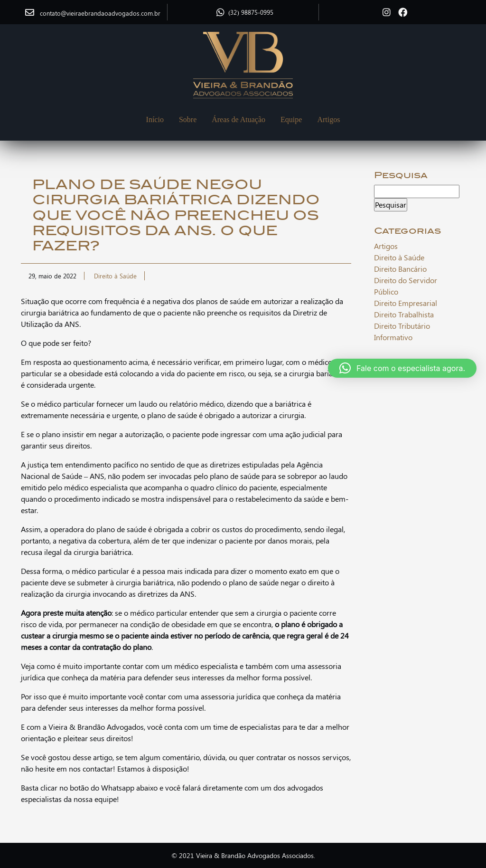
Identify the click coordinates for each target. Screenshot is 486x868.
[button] (402, 368)
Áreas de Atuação (238, 119)
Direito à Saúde (115, 276)
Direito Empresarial (406, 303)
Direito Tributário (402, 326)
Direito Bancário (400, 269)
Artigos (328, 119)
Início (155, 119)
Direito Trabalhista (404, 314)
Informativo (393, 337)
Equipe (291, 119)
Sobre (188, 119)
